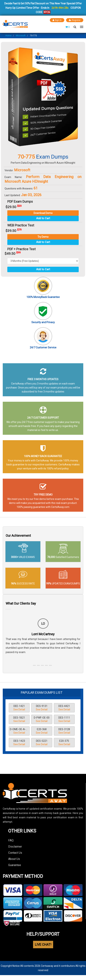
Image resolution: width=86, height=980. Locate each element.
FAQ (11, 840)
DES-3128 (64, 731)
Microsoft (21, 36)
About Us (14, 859)
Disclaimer (15, 847)
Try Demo (43, 237)
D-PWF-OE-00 (42, 720)
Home (8, 36)
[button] (34, 665)
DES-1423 (19, 743)
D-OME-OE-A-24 (19, 731)
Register (75, 20)
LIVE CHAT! (43, 945)
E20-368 (42, 731)
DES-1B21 (19, 720)
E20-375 (64, 743)
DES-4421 (64, 708)
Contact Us (15, 853)
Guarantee (15, 865)
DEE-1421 (19, 708)
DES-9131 (42, 708)
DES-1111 (64, 720)
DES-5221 (42, 743)
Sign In (57, 20)
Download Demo (43, 213)
